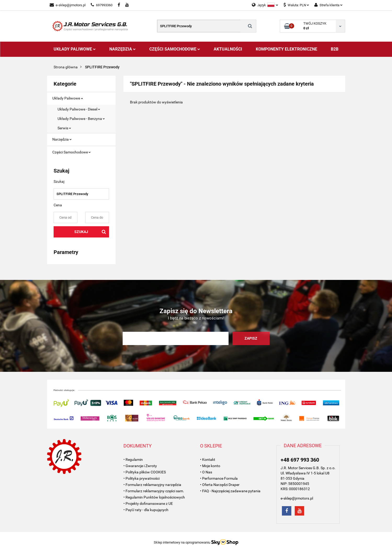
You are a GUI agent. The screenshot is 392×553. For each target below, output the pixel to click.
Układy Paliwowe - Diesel (79, 109)
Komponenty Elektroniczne (286, 49)
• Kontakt (208, 460)
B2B (335, 49)
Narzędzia (123, 49)
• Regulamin (133, 460)
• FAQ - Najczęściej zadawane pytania (230, 491)
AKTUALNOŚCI (228, 49)
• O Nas (206, 472)
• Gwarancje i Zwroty (140, 466)
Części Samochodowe (175, 49)
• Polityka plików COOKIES (145, 472)
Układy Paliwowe (75, 49)
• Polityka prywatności (141, 478)
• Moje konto (210, 466)
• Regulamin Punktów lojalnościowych (154, 497)
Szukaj (81, 232)
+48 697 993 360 (300, 460)
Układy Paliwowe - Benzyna (81, 119)
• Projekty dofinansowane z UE (148, 504)
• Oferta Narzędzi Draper (220, 485)
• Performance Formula (219, 478)
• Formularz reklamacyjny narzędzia (152, 485)
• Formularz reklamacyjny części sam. (154, 491)
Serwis (64, 128)
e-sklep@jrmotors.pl (68, 5)
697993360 (102, 5)
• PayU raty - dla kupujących (146, 510)
